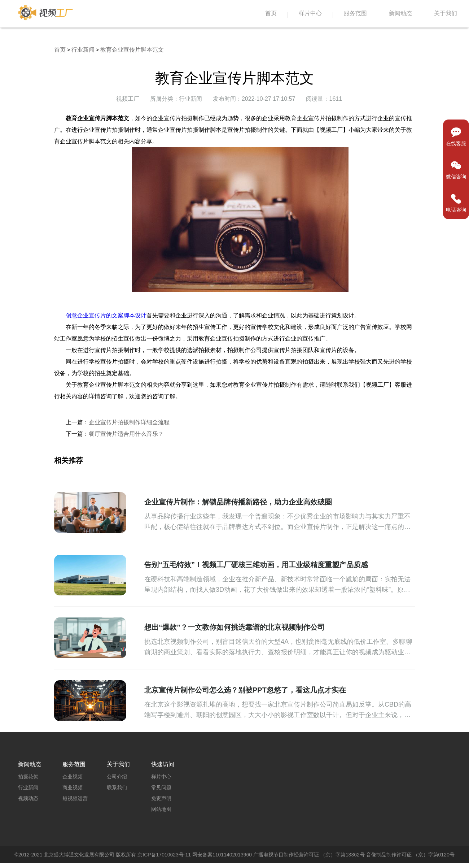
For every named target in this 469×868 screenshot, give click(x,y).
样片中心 (310, 13)
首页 (271, 13)
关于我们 (446, 13)
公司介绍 (117, 777)
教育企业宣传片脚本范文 (132, 50)
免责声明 (161, 798)
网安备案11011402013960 (222, 855)
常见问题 (161, 787)
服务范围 (355, 13)
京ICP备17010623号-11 (164, 855)
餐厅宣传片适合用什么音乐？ (126, 434)
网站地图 (161, 809)
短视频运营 (75, 798)
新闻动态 (400, 13)
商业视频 (73, 787)
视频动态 (28, 798)
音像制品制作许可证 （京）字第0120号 (410, 855)
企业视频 (73, 777)
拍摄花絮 (28, 777)
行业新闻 (83, 50)
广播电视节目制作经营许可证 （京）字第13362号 (309, 855)
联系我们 (117, 787)
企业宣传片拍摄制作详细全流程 (129, 422)
